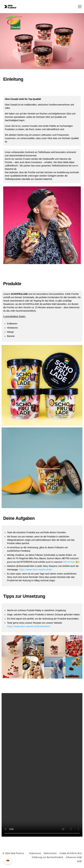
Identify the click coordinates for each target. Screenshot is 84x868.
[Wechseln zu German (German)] (8, 861)
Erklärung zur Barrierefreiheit (47, 857)
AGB (79, 861)
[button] (80, 7)
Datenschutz (50, 853)
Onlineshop (69, 562)
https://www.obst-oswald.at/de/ (36, 569)
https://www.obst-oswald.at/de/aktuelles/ (29, 626)
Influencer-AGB (74, 857)
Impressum (35, 853)
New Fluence (17, 853)
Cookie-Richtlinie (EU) (70, 853)
